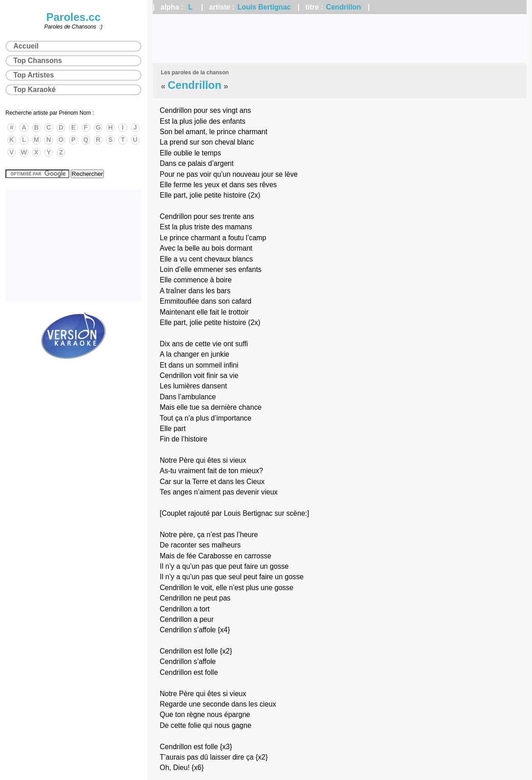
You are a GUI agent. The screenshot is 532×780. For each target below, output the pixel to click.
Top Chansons (38, 61)
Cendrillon (343, 7)
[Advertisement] (340, 39)
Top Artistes (34, 75)
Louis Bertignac (264, 7)
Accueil (26, 46)
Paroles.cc (73, 17)
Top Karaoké (35, 90)
